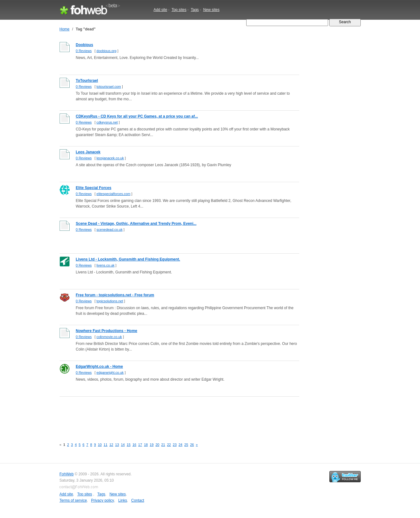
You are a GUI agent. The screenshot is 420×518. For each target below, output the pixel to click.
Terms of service (73, 500)
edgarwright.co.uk (110, 373)
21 (163, 445)
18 (146, 445)
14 (123, 445)
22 (169, 445)
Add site (160, 10)
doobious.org (107, 51)
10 (100, 445)
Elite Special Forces (94, 188)
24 (180, 445)
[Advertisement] (174, 415)
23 (175, 445)
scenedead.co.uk (110, 230)
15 (129, 445)
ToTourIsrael (87, 81)
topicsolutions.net (110, 301)
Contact (138, 500)
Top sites (179, 10)
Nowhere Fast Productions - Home (107, 331)
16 (134, 445)
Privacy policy (102, 500)
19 (152, 445)
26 (192, 445)
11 (105, 445)
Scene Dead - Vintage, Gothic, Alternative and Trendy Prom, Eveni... (136, 224)
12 (111, 445)
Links (123, 500)
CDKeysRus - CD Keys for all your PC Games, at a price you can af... (137, 116)
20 (157, 445)
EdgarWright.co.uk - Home (99, 367)
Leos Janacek (88, 152)
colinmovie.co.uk (109, 337)
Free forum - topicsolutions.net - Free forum (115, 295)
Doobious (85, 45)
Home (65, 29)
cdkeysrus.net (107, 122)
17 (140, 445)
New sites (211, 10)
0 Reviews (84, 51)
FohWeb (67, 474)
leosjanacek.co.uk (110, 158)
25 (186, 445)
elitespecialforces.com (114, 194)
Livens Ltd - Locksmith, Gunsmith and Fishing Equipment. (128, 259)
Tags (195, 10)
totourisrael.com (109, 87)
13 (117, 445)
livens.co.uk (106, 265)
